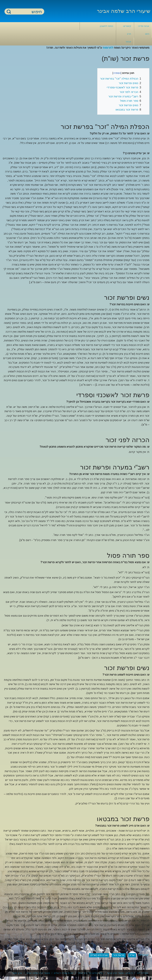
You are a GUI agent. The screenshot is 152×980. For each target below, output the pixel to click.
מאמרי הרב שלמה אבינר (38, 973)
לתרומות (108, 48)
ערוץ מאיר (17, 973)
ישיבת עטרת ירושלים (64, 973)
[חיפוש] (26, 12)
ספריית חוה (142, 973)
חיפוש (9, 12)
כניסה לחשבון (106, 26)
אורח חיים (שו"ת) (99, 955)
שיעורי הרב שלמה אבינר (124, 11)
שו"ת (132, 955)
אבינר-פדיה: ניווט (143, 30)
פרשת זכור (119, 955)
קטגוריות (143, 955)
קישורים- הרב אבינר (127, 34)
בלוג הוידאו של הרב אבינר (90, 973)
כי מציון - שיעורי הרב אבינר (120, 973)
